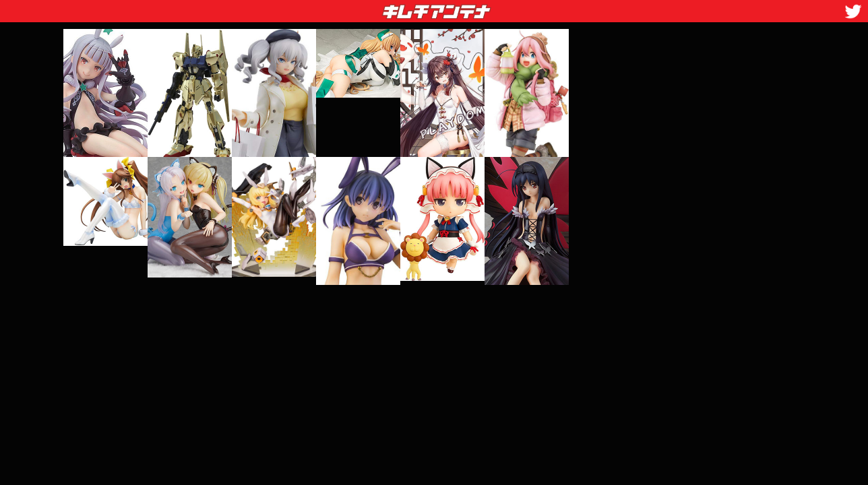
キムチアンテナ (338, 7)
